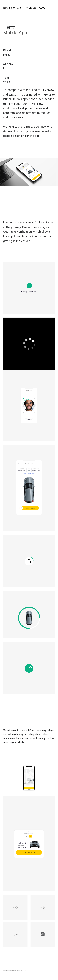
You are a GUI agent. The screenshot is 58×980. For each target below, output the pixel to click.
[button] (29, 778)
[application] (29, 344)
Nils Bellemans (12, 8)
